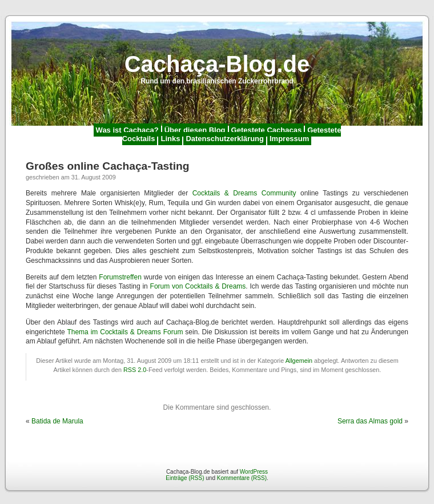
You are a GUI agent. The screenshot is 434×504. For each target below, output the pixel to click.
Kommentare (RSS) (242, 478)
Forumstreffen (120, 277)
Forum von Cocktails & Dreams (198, 286)
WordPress (254, 472)
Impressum (289, 139)
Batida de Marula (57, 421)
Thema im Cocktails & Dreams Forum (125, 332)
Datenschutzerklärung (225, 139)
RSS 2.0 (135, 370)
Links (170, 139)
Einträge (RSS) (185, 478)
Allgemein (299, 361)
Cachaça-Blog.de (217, 64)
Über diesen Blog (195, 130)
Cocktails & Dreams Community (244, 193)
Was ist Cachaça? (127, 130)
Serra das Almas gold (370, 421)
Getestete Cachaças (267, 130)
